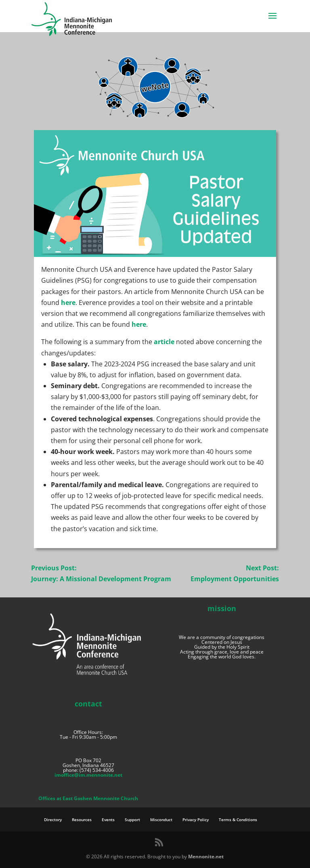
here (68, 303)
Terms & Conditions (238, 820)
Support (132, 820)
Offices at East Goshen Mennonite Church (88, 798)
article (164, 342)
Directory (53, 820)
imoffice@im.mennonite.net (88, 775)
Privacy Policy (196, 820)
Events (108, 820)
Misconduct (161, 820)
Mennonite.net (206, 856)
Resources (82, 820)
